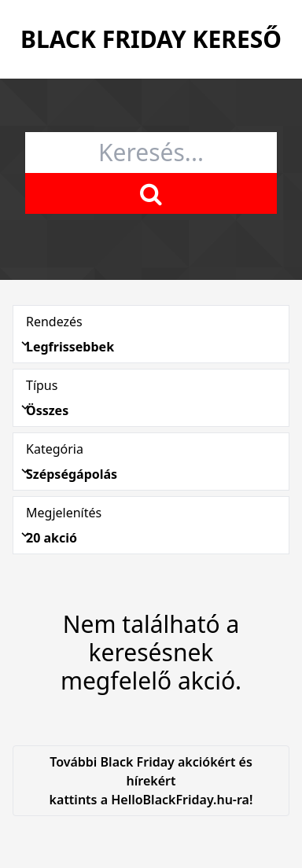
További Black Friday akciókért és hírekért (151, 781)
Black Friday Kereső (151, 39)
